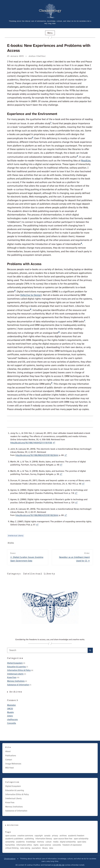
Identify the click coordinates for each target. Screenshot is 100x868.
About (8, 751)
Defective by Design (31, 295)
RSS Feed (10, 768)
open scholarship (81, 839)
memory (40, 842)
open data (82, 842)
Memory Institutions (16, 681)
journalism (36, 848)
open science (45, 845)
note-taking (25, 848)
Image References (13, 764)
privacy (55, 836)
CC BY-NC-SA (59, 865)
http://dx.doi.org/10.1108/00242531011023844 (37, 455)
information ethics (24, 845)
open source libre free (63, 839)
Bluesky (10, 712)
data (51, 848)
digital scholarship (68, 842)
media (56, 842)
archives (63, 836)
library (45, 848)
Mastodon (11, 705)
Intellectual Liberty (16, 536)
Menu (50, 33)
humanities (10, 845)
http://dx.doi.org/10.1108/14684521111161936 (31, 443)
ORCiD (10, 709)
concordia (57, 845)
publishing (29, 839)
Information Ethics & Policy (19, 670)
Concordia (12, 723)
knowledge (31, 842)
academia (20, 842)
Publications (11, 756)
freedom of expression (72, 845)
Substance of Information (18, 685)
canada (47, 836)
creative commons (25, 836)
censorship (10, 842)
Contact (9, 760)
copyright (39, 836)
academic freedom (76, 836)
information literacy (44, 839)
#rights (11, 543)
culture (49, 842)
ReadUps (86, 161)
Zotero (10, 716)
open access (11, 836)
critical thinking (12, 848)
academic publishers (14, 839)
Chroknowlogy (10, 859)
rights (36, 845)
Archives (16, 692)
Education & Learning (16, 667)
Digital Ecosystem (15, 663)
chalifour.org (12, 719)
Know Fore (12, 677)
